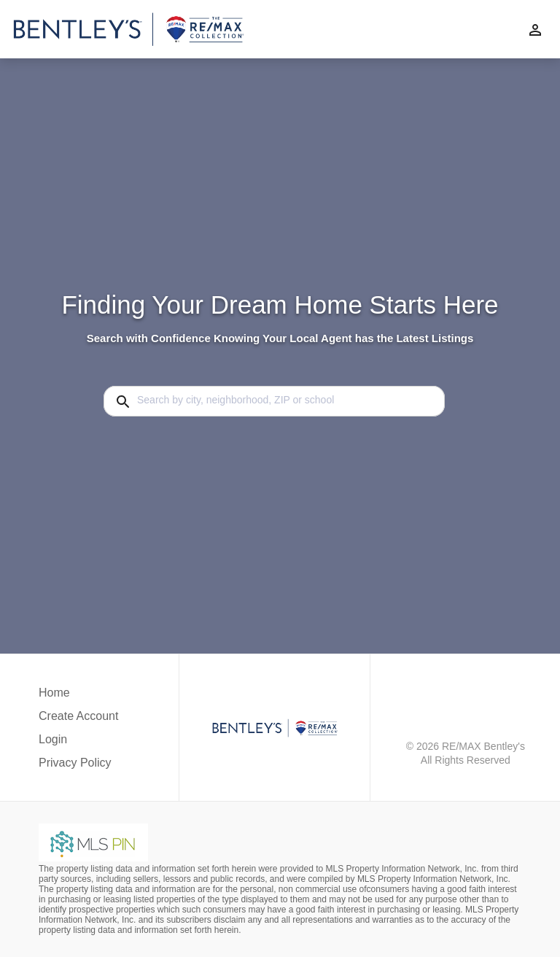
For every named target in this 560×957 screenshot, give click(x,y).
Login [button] (53, 739)
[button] (78, 743)
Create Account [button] (78, 716)
